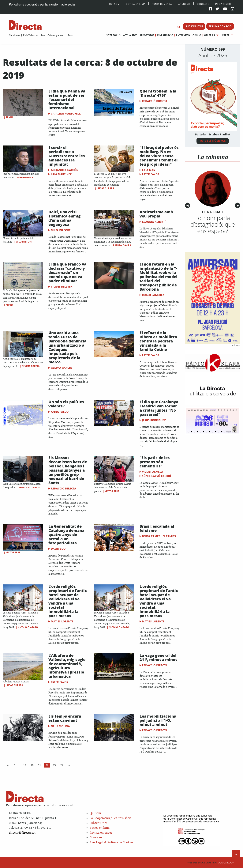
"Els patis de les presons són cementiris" (155, 462)
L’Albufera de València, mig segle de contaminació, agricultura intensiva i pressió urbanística (67, 666)
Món (71, 35)
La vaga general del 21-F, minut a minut (158, 657)
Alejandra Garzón (65, 170)
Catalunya (15, 35)
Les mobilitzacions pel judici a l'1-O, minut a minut (158, 720)
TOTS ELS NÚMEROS (213, 141)
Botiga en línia (136, 4)
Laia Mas (148, 170)
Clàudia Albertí (154, 222)
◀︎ (188, 206)
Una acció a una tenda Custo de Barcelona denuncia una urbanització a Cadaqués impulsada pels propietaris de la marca (67, 347)
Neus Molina (60, 726)
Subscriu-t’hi (98, 823)
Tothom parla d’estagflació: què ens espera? (213, 224)
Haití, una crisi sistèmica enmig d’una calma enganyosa (64, 218)
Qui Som (114, 4)
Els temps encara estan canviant (65, 718)
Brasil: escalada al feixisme (157, 528)
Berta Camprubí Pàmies (159, 536)
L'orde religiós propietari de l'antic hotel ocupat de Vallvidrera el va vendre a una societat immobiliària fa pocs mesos (68, 601)
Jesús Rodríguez (154, 420)
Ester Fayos (151, 174)
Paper (226, 35)
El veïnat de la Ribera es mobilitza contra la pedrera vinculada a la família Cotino (158, 341)
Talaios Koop (211, 863)
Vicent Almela (153, 472)
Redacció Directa (155, 101)
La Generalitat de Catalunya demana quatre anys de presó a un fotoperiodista (66, 535)
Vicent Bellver (62, 287)
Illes (43, 35)
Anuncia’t (184, 4)
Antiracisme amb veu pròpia (156, 214)
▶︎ (238, 206)
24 (62, 765)
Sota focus (113, 35)
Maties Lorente (62, 621)
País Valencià (30, 35)
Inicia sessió (223, 4)
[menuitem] (15, 35)
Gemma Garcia (31, 366)
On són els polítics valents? (66, 404)
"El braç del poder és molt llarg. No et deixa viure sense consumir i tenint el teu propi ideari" (159, 156)
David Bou (58, 549)
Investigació (165, 35)
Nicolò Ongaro (28, 627)
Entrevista (183, 35)
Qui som (95, 813)
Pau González (26, 177)
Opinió (197, 35)
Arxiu (9, 117)
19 (25, 765)
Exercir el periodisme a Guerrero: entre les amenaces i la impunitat (67, 156)
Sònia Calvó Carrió (157, 476)
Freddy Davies (122, 245)
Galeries (209, 35)
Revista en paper (101, 833)
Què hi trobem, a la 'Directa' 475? (158, 93)
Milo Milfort (24, 242)
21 (39, 765)
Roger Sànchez (153, 295)
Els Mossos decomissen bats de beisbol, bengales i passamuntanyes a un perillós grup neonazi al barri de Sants (68, 470)
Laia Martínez (61, 174)
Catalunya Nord (56, 35)
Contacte (203, 4)
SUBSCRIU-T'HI (194, 26)
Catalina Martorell (66, 113)
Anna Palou (60, 412)
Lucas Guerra (105, 188)
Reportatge (147, 35)
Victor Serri (112, 491)
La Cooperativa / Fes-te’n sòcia (110, 818)
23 (54, 765)
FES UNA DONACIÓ (220, 26)
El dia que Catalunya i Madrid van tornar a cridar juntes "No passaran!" (159, 408)
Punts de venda (162, 4)
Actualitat (130, 35)
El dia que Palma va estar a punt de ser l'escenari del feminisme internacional (67, 99)
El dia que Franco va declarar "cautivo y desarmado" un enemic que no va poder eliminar (67, 272)
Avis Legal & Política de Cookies (111, 842)
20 (32, 765)
